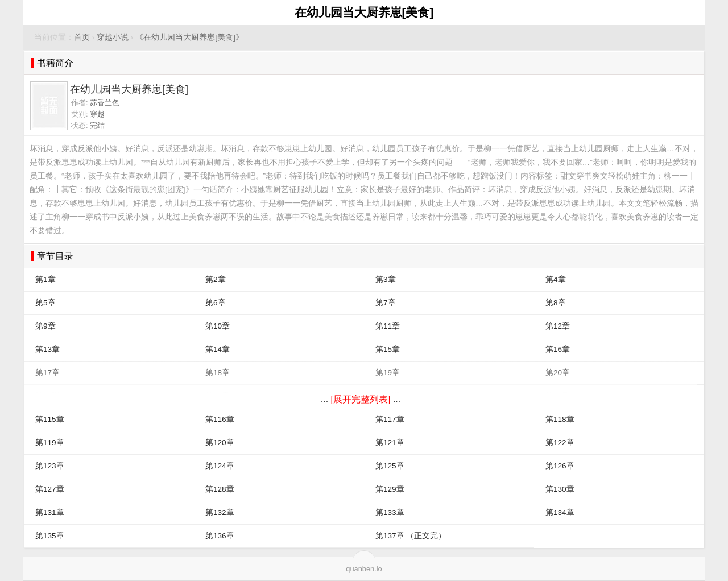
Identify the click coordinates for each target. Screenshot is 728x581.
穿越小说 (113, 37)
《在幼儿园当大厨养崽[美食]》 (189, 37)
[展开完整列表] (361, 399)
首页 (82, 37)
